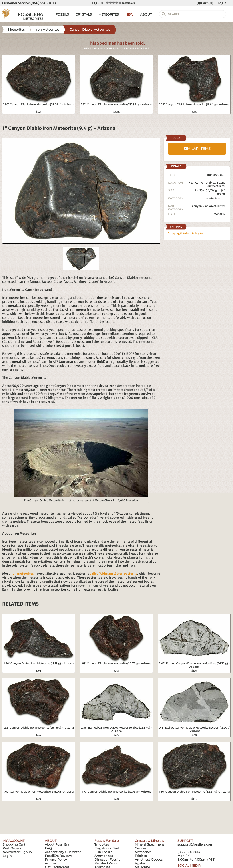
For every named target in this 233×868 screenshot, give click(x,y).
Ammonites (104, 856)
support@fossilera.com (195, 844)
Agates (140, 863)
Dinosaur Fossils (107, 860)
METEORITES (109, 14)
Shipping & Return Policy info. (187, 233)
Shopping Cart (14, 844)
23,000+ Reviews (113, 3)
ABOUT (146, 14)
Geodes (141, 848)
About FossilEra (57, 844)
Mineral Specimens (149, 844)
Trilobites (102, 844)
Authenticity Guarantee (63, 852)
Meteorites (143, 852)
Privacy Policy (56, 860)
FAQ (48, 848)
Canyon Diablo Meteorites (209, 206)
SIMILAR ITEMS (197, 149)
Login (222, 3)
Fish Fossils (103, 852)
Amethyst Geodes (149, 860)
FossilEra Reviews (59, 856)
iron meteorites (22, 573)
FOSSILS (62, 14)
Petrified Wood (106, 863)
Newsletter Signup (17, 852)
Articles (51, 863)
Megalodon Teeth (108, 848)
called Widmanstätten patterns (113, 573)
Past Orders (12, 848)
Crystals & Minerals (149, 841)
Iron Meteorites (215, 198)
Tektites (141, 856)
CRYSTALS (84, 14)
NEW (129, 14)
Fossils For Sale (106, 841)
